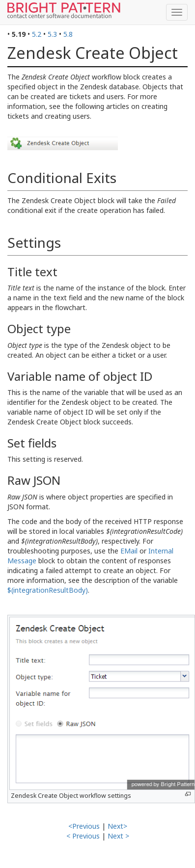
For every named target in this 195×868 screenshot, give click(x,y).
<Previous (84, 826)
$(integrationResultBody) (48, 590)
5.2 (37, 34)
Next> (117, 826)
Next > (118, 836)
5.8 (68, 34)
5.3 (52, 34)
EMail (129, 551)
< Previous (83, 836)
